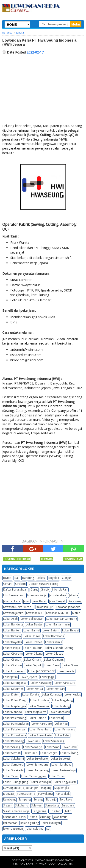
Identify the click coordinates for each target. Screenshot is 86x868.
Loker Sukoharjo (37, 759)
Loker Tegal (11, 776)
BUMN (7, 578)
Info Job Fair (60, 590)
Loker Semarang (54, 741)
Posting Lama (73, 559)
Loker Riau (33, 741)
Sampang (25, 799)
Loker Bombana (54, 636)
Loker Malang (61, 706)
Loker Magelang (62, 700)
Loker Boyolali (12, 642)
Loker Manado (13, 712)
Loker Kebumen (13, 689)
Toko (68, 811)
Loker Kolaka (31, 694)
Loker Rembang (13, 741)
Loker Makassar (39, 706)
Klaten (76, 613)
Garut (34, 590)
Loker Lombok (40, 700)
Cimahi (8, 584)
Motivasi (9, 794)
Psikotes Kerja (26, 794)
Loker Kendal (35, 689)
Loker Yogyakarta (65, 782)
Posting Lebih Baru (17, 559)
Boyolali (54, 578)
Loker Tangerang (38, 770)
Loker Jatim (10, 677)
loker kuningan (51, 823)
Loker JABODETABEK (41, 671)
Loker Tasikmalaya (64, 770)
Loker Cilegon (12, 660)
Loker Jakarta (66, 671)
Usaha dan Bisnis (14, 817)
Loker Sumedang (37, 765)
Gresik (45, 590)
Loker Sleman (12, 753)
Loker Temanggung (34, 776)
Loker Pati (61, 724)
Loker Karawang (41, 683)
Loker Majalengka (15, 706)
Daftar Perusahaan (15, 590)
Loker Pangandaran (16, 724)
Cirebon (20, 584)
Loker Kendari (56, 689)
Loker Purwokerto (40, 735)
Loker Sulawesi (60, 759)
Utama (33, 817)
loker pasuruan (13, 829)
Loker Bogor (32, 636)
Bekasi (41, 578)
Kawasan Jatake (13, 613)
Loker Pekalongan (15, 729)
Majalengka (62, 788)
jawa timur (60, 817)
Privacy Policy (45, 864)
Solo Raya (66, 799)
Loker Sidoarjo (33, 747)
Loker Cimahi (33, 660)
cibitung (45, 817)
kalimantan (10, 823)
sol (48, 829)
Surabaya (68, 805)
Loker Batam (51, 630)
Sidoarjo (51, 799)
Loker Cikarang (13, 654)
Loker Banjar (34, 624)
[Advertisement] (43, 91)
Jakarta (74, 595)
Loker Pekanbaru (40, 729)
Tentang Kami (23, 864)
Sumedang (52, 805)
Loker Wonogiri (41, 782)
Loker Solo (31, 753)
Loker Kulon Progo (15, 700)
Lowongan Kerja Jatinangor (21, 788)
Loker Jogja (47, 677)
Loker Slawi (70, 747)
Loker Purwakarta (15, 735)
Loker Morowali (60, 712)
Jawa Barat (39, 601)
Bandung (28, 578)
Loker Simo (52, 747)
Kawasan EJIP (45, 607)
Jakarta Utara (12, 601)
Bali (17, 578)
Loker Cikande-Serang (59, 648)
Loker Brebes (33, 642)
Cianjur (67, 578)
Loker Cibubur (33, 648)
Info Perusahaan (14, 595)
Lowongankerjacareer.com (54, 860)
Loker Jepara (29, 677)
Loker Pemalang (65, 729)
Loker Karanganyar (15, 683)
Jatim (26, 601)
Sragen (8, 805)
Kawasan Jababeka (68, 607)
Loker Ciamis (54, 642)
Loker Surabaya (61, 765)
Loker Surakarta (13, 770)
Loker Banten (12, 630)
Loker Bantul (32, 630)
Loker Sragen (49, 753)
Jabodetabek (58, 595)
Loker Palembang (15, 718)
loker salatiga (35, 829)
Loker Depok (33, 665)
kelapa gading (30, 823)
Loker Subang (69, 753)
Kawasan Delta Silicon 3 (18, 607)
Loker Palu (56, 718)
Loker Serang (12, 747)
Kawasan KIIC (35, 613)
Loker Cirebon (12, 665)
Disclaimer (65, 864)
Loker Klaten (11, 694)
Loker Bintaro (12, 636)
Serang (38, 799)
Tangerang (39, 811)
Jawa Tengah (57, 601)
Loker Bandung (13, 624)
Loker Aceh (10, 619)
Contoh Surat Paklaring (43, 584)
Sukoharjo (22, 805)
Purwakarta (45, 794)
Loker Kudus (73, 694)
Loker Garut (52, 665)
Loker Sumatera (13, 765)
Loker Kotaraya (52, 694)
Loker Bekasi (70, 630)
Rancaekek (63, 794)
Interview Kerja (37, 595)
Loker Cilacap (54, 654)
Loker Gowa (71, 665)
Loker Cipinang (54, 660)
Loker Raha (62, 735)
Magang (46, 788)
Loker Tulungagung (16, 782)
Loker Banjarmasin (58, 624)
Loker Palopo (38, 718)
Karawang (75, 601)
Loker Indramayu (14, 671)
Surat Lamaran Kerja (16, 811)
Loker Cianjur (12, 648)
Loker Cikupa (34, 654)
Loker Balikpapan (32, 619)
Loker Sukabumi (14, 759)
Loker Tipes (57, 776)
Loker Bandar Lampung (62, 619)
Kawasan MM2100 (58, 613)
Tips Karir (55, 811)
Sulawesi (37, 805)
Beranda (47, 559)
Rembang (9, 799)
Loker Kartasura (65, 683)
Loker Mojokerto (36, 712)
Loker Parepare (42, 724)
